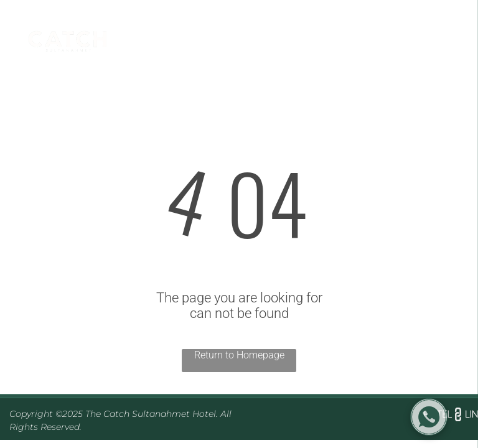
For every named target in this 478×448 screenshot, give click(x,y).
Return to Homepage (239, 355)
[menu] (451, 45)
